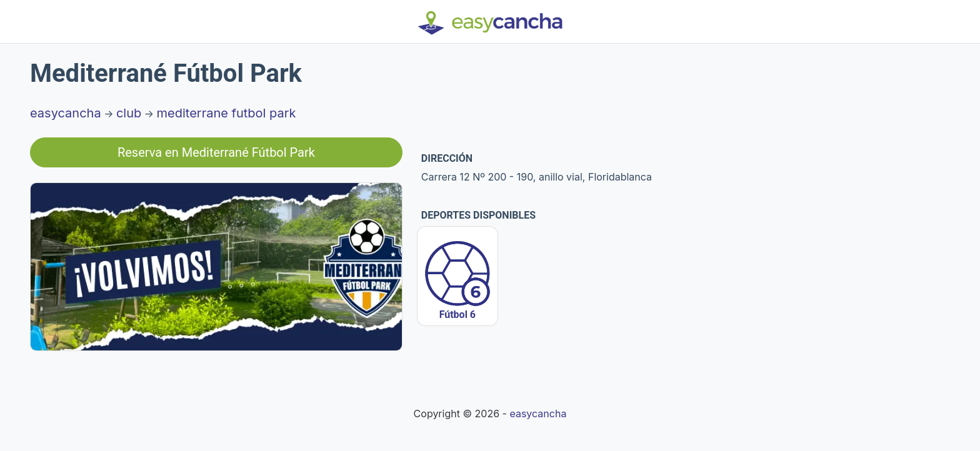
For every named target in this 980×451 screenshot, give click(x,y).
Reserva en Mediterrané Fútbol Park (216, 152)
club (129, 113)
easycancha (66, 113)
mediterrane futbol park (227, 113)
